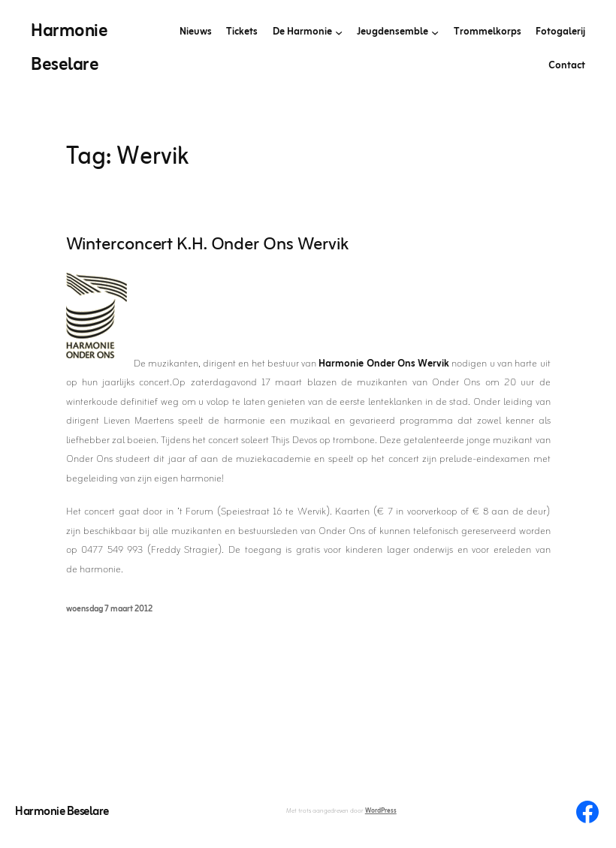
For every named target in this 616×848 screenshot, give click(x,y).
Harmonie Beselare (62, 812)
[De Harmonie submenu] (339, 32)
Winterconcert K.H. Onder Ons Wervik (208, 246)
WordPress (381, 811)
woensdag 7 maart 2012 (109, 609)
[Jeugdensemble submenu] (435, 32)
